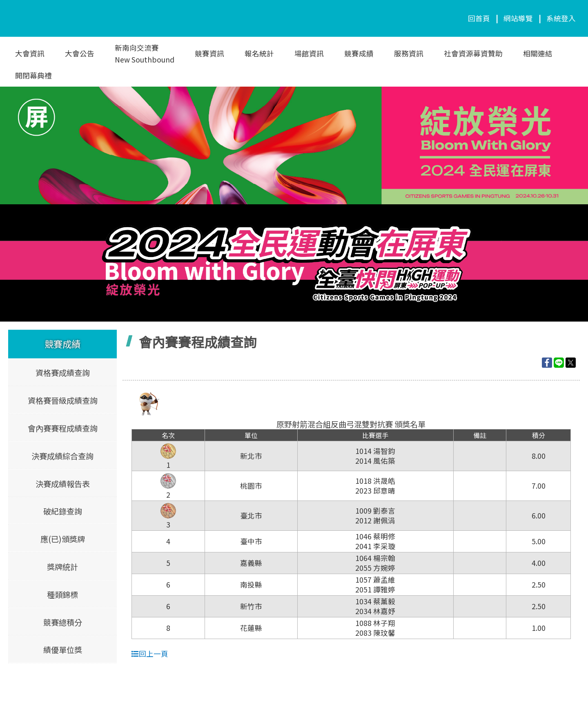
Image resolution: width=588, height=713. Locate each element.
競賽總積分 (63, 622)
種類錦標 (62, 594)
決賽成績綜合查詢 (62, 456)
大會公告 (80, 53)
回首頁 (479, 18)
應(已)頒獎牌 (63, 539)
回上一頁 (150, 654)
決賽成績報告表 (63, 483)
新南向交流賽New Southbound (145, 54)
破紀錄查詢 (63, 511)
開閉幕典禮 (33, 75)
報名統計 (259, 53)
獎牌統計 (62, 566)
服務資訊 (409, 53)
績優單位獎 (63, 650)
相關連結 (538, 53)
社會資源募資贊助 (473, 53)
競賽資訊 (209, 53)
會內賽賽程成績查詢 (63, 428)
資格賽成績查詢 (63, 373)
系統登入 (561, 18)
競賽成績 (359, 53)
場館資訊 (309, 53)
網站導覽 (518, 18)
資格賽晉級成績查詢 (63, 400)
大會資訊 (30, 53)
